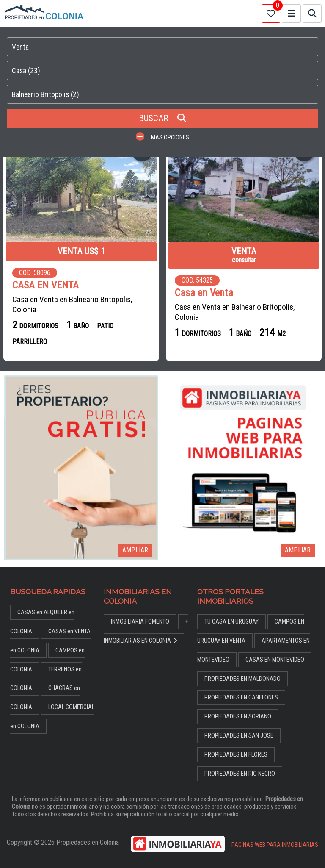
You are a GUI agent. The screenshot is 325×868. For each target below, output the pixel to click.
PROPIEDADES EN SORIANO (238, 717)
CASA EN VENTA (45, 285)
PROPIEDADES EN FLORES (236, 755)
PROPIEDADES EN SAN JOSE (239, 736)
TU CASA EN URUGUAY (231, 622)
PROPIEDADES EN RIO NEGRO (240, 774)
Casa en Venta (204, 293)
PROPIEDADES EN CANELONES (241, 697)
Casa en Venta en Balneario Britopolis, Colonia (72, 304)
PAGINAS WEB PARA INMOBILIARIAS (275, 845)
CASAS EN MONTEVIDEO (275, 660)
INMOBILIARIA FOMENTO (140, 622)
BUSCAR (162, 118)
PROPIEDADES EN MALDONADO (242, 679)
